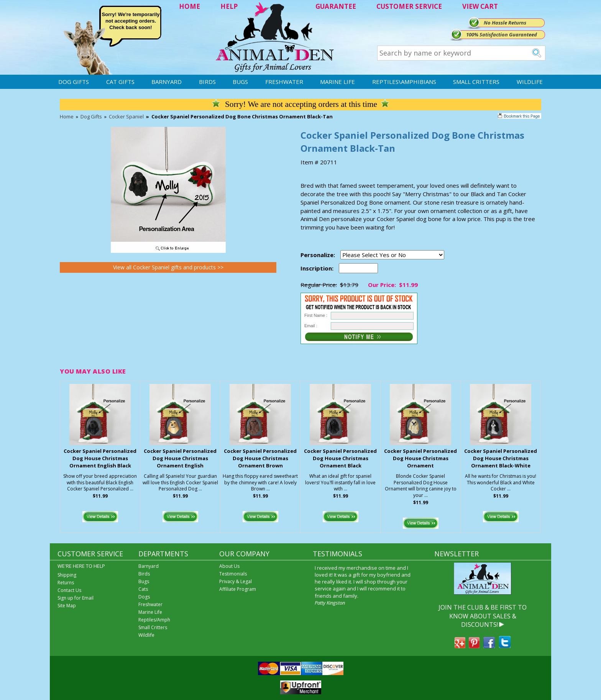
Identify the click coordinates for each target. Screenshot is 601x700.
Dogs (144, 597)
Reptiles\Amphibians (404, 82)
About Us (229, 566)
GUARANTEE (336, 6)
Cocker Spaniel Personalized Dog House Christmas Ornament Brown (260, 458)
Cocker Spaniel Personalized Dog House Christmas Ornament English (180, 458)
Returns (66, 583)
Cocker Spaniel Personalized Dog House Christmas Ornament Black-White (501, 458)
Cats (143, 589)
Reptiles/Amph (154, 620)
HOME (190, 6)
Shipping (67, 575)
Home (67, 116)
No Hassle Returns (505, 23)
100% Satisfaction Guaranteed (502, 34)
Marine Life (337, 82)
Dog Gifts (74, 82)
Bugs (240, 82)
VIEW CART (480, 6)
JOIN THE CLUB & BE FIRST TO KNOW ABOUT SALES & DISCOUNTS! (483, 616)
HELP (229, 6)
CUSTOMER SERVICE (409, 6)
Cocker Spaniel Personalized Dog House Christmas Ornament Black (340, 458)
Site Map (67, 606)
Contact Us (69, 590)
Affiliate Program (238, 589)
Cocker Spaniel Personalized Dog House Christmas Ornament (420, 458)
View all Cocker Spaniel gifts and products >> (168, 267)
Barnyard (167, 82)
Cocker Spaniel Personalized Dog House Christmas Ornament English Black (100, 458)
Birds (207, 82)
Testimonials (233, 574)
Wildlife (530, 82)
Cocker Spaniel (126, 116)
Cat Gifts (120, 82)
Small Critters (476, 82)
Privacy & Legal (236, 581)
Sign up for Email (76, 598)
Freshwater (284, 82)
